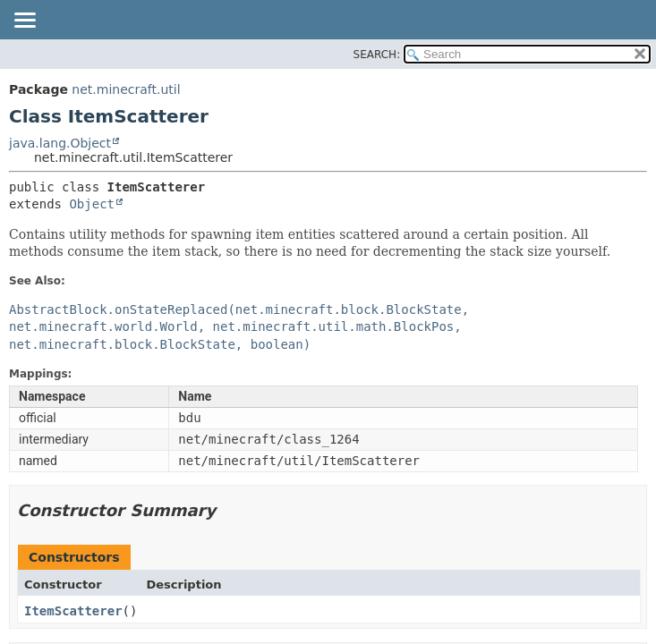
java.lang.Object (60, 143)
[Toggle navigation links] (24, 21)
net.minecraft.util (126, 89)
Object (92, 204)
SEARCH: (377, 55)
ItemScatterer (73, 611)
